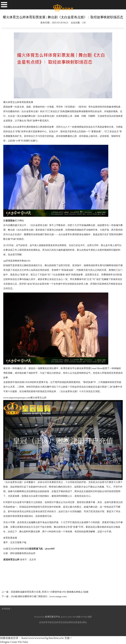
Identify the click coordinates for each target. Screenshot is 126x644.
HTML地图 (87, 617)
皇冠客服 (75, 622)
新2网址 (83, 622)
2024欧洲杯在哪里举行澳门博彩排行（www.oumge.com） (40, 596)
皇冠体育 (56, 622)
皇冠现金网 (66, 622)
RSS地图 (77, 617)
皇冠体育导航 (45, 622)
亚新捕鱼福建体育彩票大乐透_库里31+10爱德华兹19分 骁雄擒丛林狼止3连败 (50, 592)
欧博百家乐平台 (69, 368)
